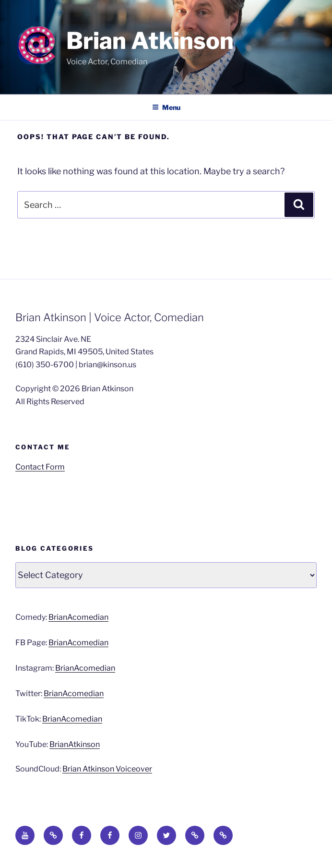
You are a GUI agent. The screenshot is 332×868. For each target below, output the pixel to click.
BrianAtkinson (75, 744)
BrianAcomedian (78, 617)
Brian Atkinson (150, 41)
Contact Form (40, 467)
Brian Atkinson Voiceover (107, 769)
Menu (166, 107)
